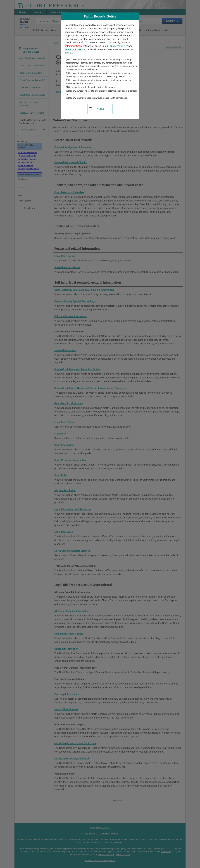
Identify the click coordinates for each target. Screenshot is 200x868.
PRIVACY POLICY (118, 46)
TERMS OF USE (73, 50)
